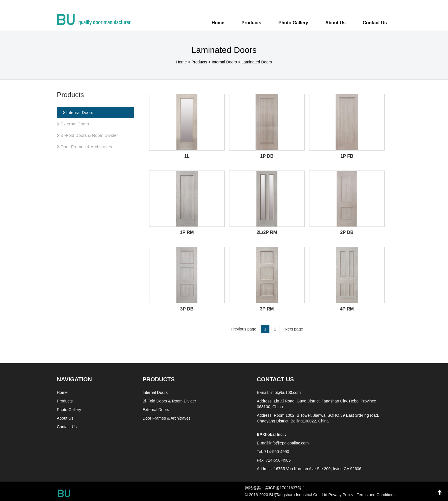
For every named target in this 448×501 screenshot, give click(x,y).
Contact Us (67, 427)
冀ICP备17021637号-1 (285, 488)
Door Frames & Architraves (84, 147)
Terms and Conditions (376, 495)
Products (199, 62)
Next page (294, 329)
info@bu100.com (285, 392)
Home (218, 23)
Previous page (244, 329)
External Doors (73, 124)
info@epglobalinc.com (289, 443)
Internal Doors (224, 62)
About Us (65, 418)
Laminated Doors (257, 62)
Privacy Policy (341, 495)
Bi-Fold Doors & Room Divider (87, 135)
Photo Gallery (69, 410)
